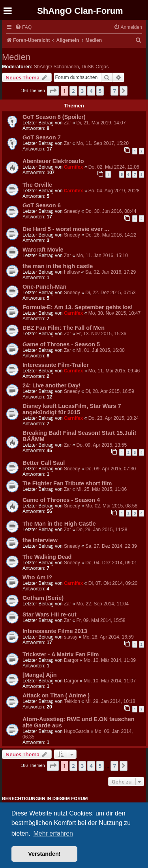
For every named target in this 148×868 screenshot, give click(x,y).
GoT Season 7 (42, 137)
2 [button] (73, 91)
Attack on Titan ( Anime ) (56, 695)
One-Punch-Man (44, 287)
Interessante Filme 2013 (55, 631)
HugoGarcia (77, 731)
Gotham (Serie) (43, 598)
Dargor (71, 660)
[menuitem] (23, 27)
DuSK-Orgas (95, 67)
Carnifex (73, 167)
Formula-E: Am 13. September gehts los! (78, 307)
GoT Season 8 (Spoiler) (54, 117)
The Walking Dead (47, 557)
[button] (53, 91)
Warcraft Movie (43, 250)
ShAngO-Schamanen (56, 67)
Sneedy (72, 211)
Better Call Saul (44, 463)
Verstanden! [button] (44, 854)
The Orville (37, 185)
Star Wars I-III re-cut (50, 614)
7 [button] (114, 91)
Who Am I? (37, 577)
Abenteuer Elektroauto (53, 161)
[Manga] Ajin (40, 675)
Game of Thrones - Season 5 (61, 344)
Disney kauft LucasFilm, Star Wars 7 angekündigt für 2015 (72, 409)
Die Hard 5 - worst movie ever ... (66, 229)
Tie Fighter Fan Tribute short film (67, 483)
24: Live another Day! (52, 385)
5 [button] (100, 91)
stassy (71, 637)
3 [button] (82, 91)
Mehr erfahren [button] (53, 833)
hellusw (72, 272)
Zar (67, 123)
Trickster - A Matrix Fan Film (61, 654)
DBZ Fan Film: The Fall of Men (64, 328)
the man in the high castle (58, 266)
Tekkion (72, 701)
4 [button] (91, 91)
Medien (16, 57)
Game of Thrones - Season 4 (61, 500)
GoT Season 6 (42, 205)
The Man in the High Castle (59, 524)
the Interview (40, 540)
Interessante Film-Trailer (56, 365)
